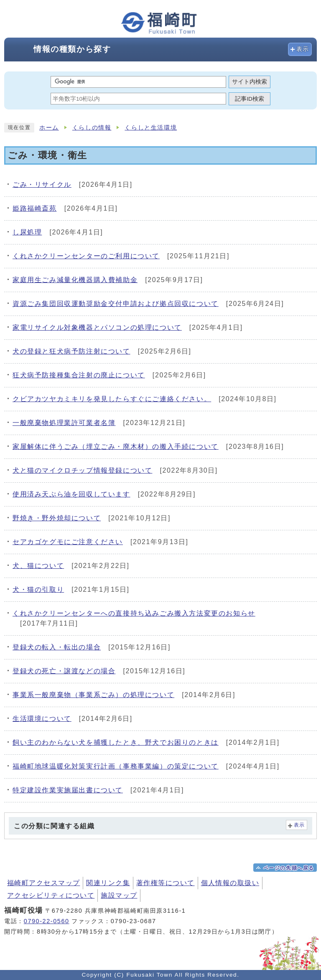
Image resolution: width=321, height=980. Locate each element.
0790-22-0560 (47, 921)
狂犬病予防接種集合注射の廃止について (79, 375)
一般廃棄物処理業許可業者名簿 (64, 423)
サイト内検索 (250, 82)
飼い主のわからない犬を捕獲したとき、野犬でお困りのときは (116, 742)
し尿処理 (27, 232)
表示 (303, 49)
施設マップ (119, 895)
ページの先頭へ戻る (289, 868)
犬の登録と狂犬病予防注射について (71, 351)
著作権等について (166, 883)
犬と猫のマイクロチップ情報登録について (82, 470)
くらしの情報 (92, 128)
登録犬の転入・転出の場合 (57, 647)
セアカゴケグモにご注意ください (68, 542)
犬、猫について (38, 566)
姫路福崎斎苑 (35, 208)
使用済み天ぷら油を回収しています (71, 494)
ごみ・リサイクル (42, 185)
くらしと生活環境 (151, 128)
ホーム (49, 128)
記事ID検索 (250, 99)
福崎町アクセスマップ (43, 883)
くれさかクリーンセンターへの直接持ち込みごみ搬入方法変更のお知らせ (134, 613)
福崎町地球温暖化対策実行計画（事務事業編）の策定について (116, 766)
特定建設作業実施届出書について (68, 790)
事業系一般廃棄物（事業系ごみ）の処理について (93, 695)
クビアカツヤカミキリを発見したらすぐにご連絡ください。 (112, 399)
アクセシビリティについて (51, 895)
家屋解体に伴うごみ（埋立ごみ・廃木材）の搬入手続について (116, 447)
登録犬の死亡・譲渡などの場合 (64, 671)
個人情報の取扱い (230, 883)
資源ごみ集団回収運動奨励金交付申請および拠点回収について (116, 304)
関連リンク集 (108, 883)
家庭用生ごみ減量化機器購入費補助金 (75, 280)
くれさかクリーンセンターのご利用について (86, 256)
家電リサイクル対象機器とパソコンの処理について (97, 327)
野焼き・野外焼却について (57, 518)
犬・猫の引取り (38, 589)
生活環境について (42, 719)
